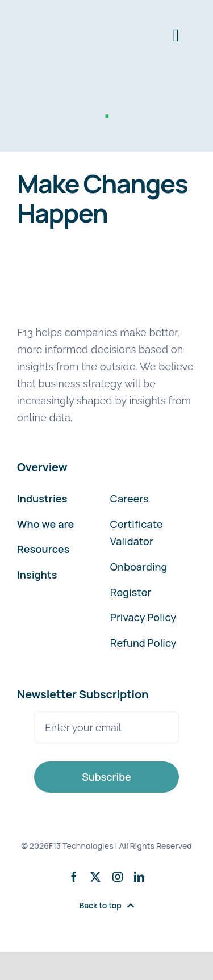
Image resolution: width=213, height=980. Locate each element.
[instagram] (118, 877)
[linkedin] (139, 877)
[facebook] (74, 877)
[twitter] (95, 877)
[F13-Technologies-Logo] (60, 16)
